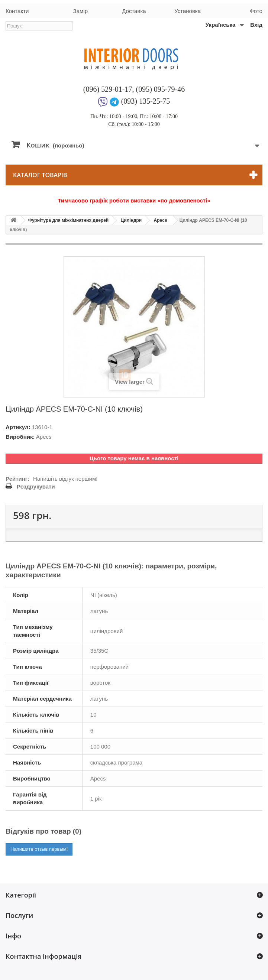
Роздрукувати (36, 486)
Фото (256, 11)
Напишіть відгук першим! (65, 479)
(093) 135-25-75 (146, 101)
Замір (80, 11)
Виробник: (20, 437)
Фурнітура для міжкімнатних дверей (69, 220)
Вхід (256, 25)
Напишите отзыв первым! (39, 849)
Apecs (161, 220)
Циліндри (131, 220)
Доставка (134, 11)
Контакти (17, 11)
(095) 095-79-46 (161, 89)
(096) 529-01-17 (108, 89)
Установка (188, 11)
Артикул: (18, 427)
